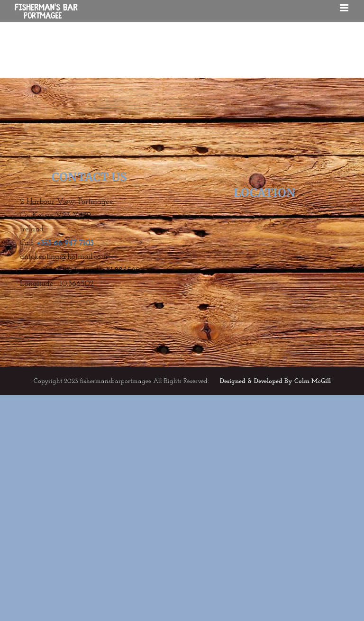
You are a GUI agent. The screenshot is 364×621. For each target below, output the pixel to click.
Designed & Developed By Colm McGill (275, 381)
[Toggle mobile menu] (345, 8)
